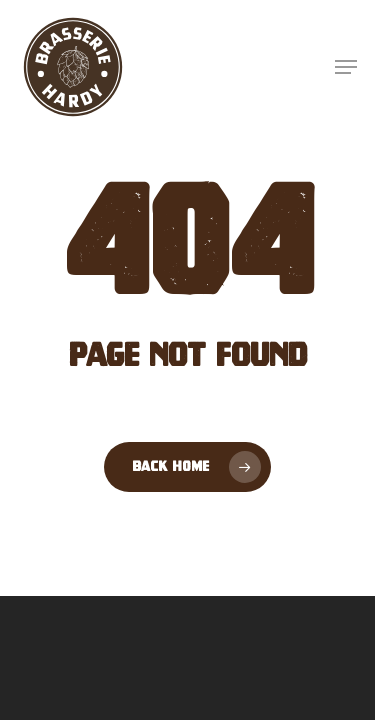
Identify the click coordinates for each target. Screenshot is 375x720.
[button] (346, 67)
